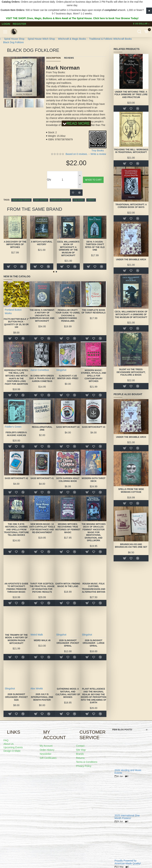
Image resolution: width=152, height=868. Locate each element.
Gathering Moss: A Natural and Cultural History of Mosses (68, 693)
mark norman (41, 200)
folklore (91, 200)
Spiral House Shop (14, 39)
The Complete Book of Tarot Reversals (94, 312)
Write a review (98, 154)
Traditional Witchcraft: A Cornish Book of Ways (131, 206)
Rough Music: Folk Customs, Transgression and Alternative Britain (94, 588)
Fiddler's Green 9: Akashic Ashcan (16, 434)
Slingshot (61, 370)
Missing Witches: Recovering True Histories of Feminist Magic (68, 528)
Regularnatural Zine (42, 428)
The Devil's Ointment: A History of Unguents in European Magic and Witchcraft (42, 316)
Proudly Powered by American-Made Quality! (128, 862)
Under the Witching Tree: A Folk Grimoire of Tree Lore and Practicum (131, 95)
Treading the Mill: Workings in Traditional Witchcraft (131, 151)
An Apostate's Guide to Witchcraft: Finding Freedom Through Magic (16, 588)
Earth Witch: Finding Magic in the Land (68, 585)
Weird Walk (37, 635)
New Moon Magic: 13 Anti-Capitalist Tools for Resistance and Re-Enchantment (42, 528)
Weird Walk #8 (42, 640)
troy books (79, 200)
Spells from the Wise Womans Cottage (131, 491)
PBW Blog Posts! (122, 730)
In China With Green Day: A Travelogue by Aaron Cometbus (42, 379)
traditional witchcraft (60, 200)
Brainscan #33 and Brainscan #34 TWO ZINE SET (131, 546)
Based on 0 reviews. (77, 154)
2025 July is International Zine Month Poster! (42, 697)
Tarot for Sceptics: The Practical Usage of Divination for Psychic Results (42, 588)
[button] (20, 97)
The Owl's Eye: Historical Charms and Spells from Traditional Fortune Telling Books (16, 530)
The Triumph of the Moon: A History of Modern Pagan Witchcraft (16, 639)
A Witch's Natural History (42, 243)
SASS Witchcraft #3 (94, 427)
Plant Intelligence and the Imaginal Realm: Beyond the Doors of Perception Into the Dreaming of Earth (94, 696)
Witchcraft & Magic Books (72, 39)
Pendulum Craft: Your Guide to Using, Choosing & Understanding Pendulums (68, 316)
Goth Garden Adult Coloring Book (68, 480)
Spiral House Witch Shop (41, 39)
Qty (49, 179)
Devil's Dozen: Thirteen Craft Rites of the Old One (95, 246)
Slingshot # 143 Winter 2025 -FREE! (68, 377)
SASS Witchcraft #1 (42, 478)
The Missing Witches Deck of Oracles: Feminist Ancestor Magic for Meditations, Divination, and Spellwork (94, 532)
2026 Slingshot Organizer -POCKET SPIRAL (68, 643)
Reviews (69, 58)
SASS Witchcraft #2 (16, 478)
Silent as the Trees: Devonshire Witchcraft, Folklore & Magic (131, 372)
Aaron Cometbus (40, 370)
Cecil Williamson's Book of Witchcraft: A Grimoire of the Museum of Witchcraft (68, 249)
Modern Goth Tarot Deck (94, 480)
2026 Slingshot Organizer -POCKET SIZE (16, 697)
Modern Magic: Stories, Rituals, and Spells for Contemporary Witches (94, 376)
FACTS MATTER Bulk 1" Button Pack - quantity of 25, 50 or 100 (16, 323)
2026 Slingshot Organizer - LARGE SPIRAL (94, 643)
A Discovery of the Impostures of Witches (15, 245)
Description (53, 58)
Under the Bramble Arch (131, 260)
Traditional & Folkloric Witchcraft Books (110, 39)
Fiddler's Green (13, 427)
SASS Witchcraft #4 (68, 427)
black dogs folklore (21, 200)
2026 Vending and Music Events (128, 772)
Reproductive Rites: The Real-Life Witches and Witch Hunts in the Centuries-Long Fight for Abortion (16, 377)
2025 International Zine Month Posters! (127, 817)
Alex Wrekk (37, 689)
